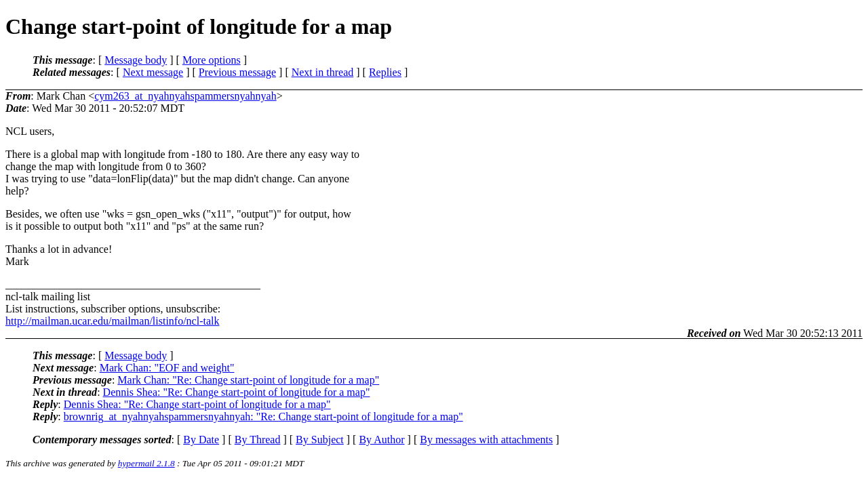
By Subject (320, 440)
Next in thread (323, 72)
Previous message (237, 72)
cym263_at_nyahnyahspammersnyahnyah (185, 96)
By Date (201, 440)
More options (212, 60)
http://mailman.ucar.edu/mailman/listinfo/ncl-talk (112, 321)
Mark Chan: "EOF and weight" (167, 368)
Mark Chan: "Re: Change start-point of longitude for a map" (248, 380)
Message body (136, 60)
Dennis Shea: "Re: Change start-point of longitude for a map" (237, 392)
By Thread (258, 440)
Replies (385, 72)
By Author (381, 440)
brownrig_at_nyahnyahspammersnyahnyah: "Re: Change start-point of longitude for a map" (263, 416)
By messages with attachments (486, 440)
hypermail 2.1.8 (146, 463)
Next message (153, 72)
